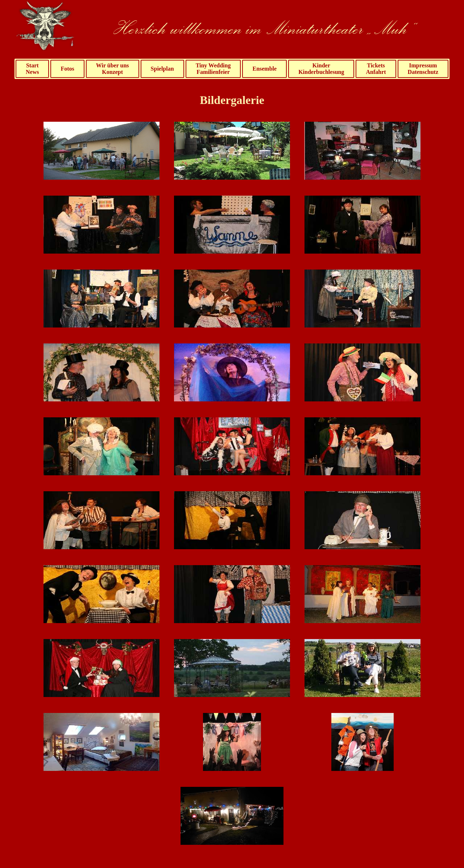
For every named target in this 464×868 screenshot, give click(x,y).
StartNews (32, 69)
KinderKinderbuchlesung (321, 69)
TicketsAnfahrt (376, 69)
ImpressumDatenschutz (423, 69)
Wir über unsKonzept (113, 69)
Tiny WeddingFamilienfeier (213, 69)
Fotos (67, 69)
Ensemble (264, 69)
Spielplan (162, 69)
